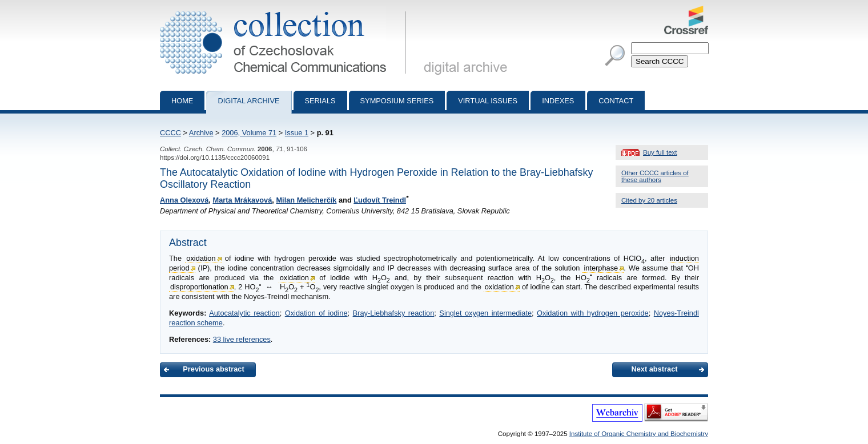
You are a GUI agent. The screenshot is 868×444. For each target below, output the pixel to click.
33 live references (242, 339)
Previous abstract (213, 369)
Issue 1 (297, 133)
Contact (616, 101)
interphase (601, 268)
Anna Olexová (184, 200)
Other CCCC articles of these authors (655, 176)
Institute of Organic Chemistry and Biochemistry (639, 434)
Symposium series (397, 101)
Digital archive (248, 101)
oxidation (201, 258)
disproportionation (199, 287)
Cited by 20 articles (649, 200)
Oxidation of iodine (316, 313)
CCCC (170, 133)
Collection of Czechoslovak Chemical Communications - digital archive (285, 10)
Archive (201, 133)
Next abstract (654, 369)
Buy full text (660, 152)
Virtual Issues (488, 101)
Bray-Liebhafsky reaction (394, 313)
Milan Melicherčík (306, 200)
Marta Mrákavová (242, 200)
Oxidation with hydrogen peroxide (593, 313)
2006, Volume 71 (249, 133)
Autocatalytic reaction (244, 313)
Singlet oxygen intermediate (485, 313)
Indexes (558, 101)
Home (182, 101)
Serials (320, 101)
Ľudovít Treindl (380, 200)
